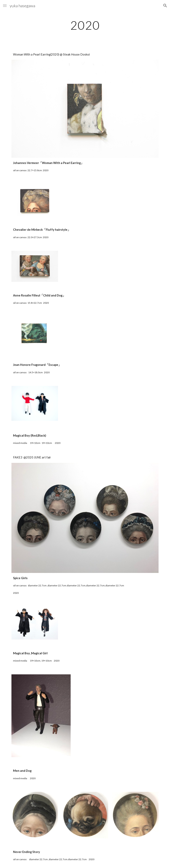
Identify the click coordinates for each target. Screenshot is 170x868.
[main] (85, 25)
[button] (5, 6)
